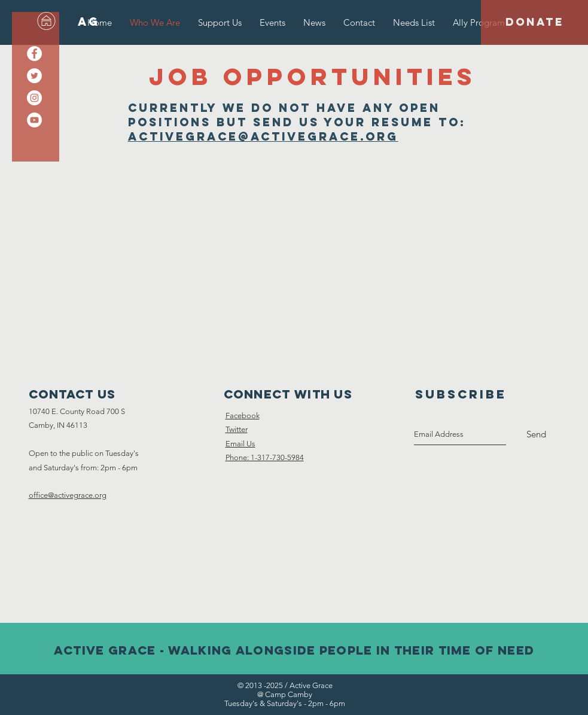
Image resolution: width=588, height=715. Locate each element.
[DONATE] (534, 22)
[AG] (89, 22)
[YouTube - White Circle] (34, 120)
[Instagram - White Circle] (34, 98)
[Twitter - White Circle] (34, 76)
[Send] (536, 434)
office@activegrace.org (68, 495)
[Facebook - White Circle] (34, 54)
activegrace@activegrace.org (263, 136)
